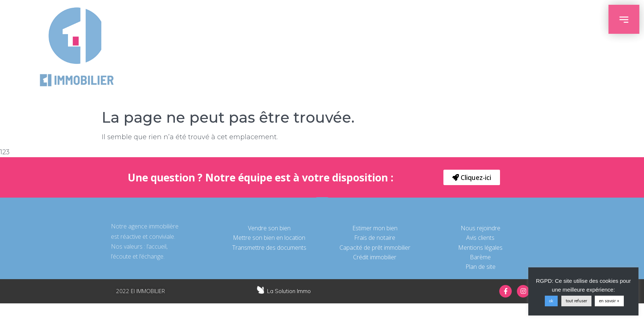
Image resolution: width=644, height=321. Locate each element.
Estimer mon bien (375, 228)
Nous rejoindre (481, 228)
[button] (472, 177)
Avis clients (480, 238)
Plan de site (481, 267)
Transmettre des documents (269, 248)
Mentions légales (480, 248)
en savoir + (609, 301)
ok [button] (551, 301)
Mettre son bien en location (269, 238)
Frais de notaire (375, 238)
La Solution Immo (289, 291)
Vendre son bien (269, 228)
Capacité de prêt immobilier (375, 248)
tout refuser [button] (576, 301)
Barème (480, 257)
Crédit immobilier (375, 257)
